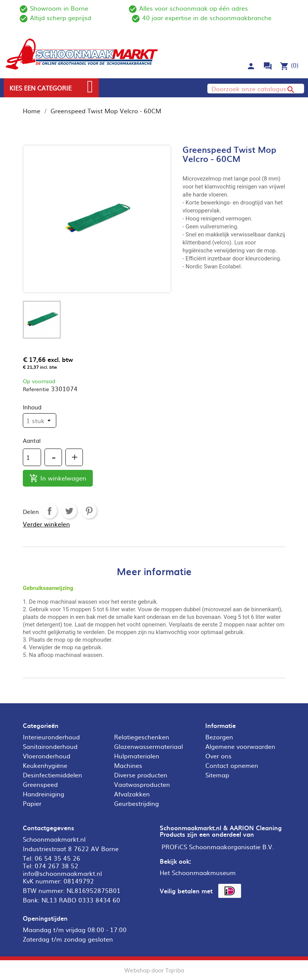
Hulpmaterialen (137, 756)
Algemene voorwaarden (240, 746)
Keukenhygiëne (45, 765)
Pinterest (89, 511)
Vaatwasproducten (142, 784)
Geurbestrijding (137, 803)
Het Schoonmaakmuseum (198, 872)
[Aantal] (32, 457)
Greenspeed (40, 784)
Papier (32, 803)
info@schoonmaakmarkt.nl (62, 873)
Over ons (218, 756)
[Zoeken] (256, 89)
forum (268, 66)
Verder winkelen (46, 524)
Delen (49, 511)
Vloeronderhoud (47, 756)
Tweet (69, 511)
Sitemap (217, 775)
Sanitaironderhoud (50, 746)
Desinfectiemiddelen (52, 775)
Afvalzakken (132, 794)
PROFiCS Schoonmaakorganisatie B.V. (218, 847)
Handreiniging (44, 794)
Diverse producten (141, 775)
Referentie (36, 389)
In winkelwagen (58, 478)
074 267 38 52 (56, 866)
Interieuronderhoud (51, 737)
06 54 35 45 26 (57, 858)
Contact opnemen (232, 765)
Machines (128, 765)
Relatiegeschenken (142, 737)
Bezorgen (219, 737)
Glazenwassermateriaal (148, 746)
